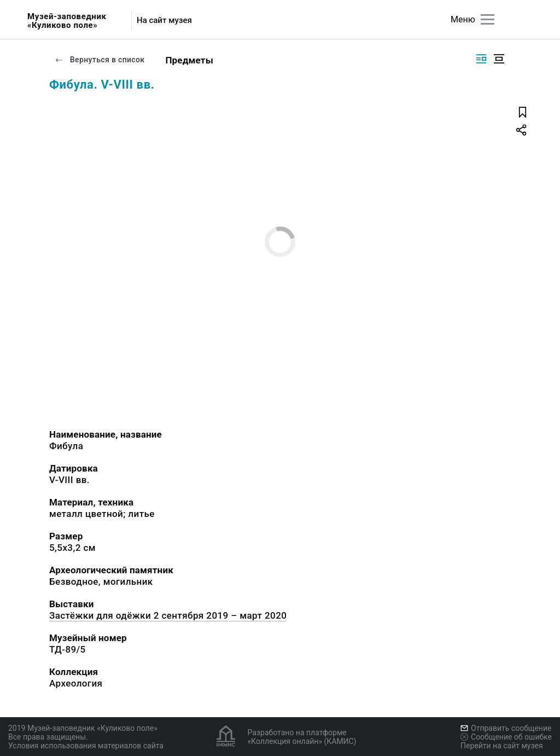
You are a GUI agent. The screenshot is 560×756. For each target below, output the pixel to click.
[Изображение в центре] (499, 59)
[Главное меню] (488, 19)
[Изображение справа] (481, 59)
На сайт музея (164, 21)
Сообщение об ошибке (506, 737)
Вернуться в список (100, 60)
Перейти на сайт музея (502, 746)
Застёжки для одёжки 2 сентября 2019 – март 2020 (168, 615)
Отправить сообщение (506, 728)
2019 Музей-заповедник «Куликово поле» (83, 728)
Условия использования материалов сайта (86, 746)
